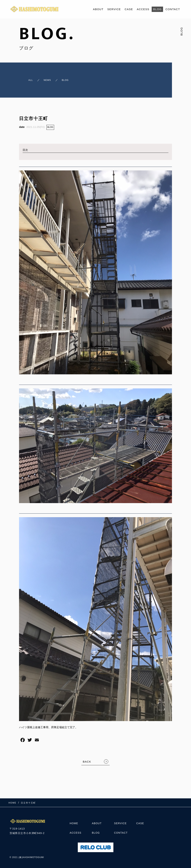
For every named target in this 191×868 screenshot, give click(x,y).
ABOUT (98, 9)
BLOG (157, 9)
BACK (87, 759)
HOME (74, 823)
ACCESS (143, 9)
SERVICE (114, 9)
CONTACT (173, 9)
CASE (129, 9)
